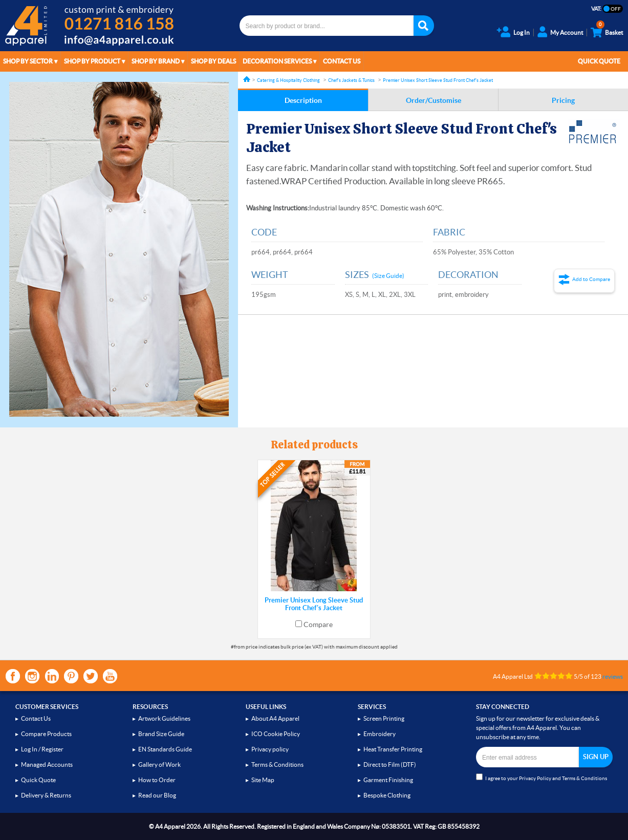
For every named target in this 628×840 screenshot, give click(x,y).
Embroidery (380, 734)
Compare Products (46, 734)
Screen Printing (384, 718)
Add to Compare (591, 279)
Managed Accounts (47, 764)
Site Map (263, 780)
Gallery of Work (159, 764)
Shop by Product (92, 61)
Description (303, 100)
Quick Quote (599, 61)
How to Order (157, 780)
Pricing (563, 100)
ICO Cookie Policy (276, 734)
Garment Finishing (388, 780)
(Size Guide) (388, 276)
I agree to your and (542, 777)
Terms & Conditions (277, 764)
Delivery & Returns (46, 795)
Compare (318, 624)
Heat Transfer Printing (393, 749)
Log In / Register (42, 749)
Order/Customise (434, 100)
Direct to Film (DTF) (390, 764)
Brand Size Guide (161, 734)
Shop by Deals (213, 61)
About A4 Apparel (275, 718)
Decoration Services (277, 61)
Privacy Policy (535, 778)
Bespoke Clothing (387, 795)
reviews (613, 676)
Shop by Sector (28, 61)
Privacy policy (270, 749)
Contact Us (342, 61)
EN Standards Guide (165, 749)
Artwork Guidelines (164, 718)
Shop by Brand (156, 61)
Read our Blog (157, 795)
